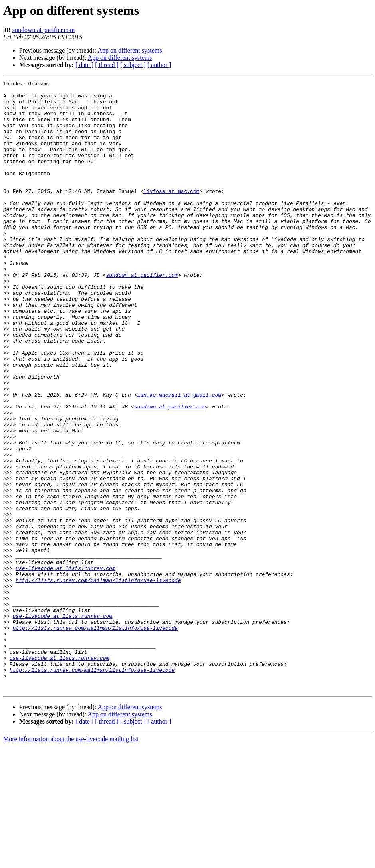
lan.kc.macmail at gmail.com (179, 458)
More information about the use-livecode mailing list (71, 861)
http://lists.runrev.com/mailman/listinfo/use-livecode (98, 681)
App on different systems (130, 50)
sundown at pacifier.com (44, 30)
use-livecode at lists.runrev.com (65, 666)
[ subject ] (133, 65)
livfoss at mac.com (171, 214)
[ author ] (159, 65)
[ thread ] (107, 65)
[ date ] (84, 65)
